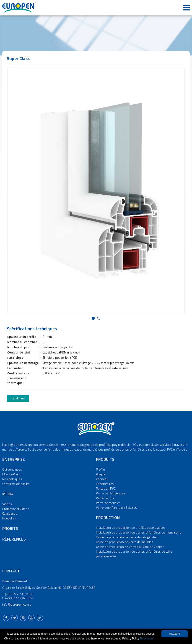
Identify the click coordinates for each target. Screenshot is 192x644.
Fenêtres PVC (105, 484)
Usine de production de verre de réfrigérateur (127, 537)
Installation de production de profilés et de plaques (131, 527)
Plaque (101, 474)
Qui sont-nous (12, 469)
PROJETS (10, 528)
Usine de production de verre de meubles (125, 542)
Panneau (102, 479)
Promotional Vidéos (16, 509)
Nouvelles (9, 518)
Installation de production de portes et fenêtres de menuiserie (139, 532)
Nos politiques (12, 479)
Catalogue (18, 398)
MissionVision (12, 474)
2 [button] (100, 318)
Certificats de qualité (16, 484)
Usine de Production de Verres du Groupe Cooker (130, 547)
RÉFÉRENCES (14, 539)
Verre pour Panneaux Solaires (116, 507)
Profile (100, 469)
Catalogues (10, 513)
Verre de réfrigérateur (111, 493)
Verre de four (105, 498)
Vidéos (7, 504)
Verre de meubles (108, 503)
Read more (147, 639)
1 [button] (94, 318)
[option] (96, 190)
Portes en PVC (106, 488)
